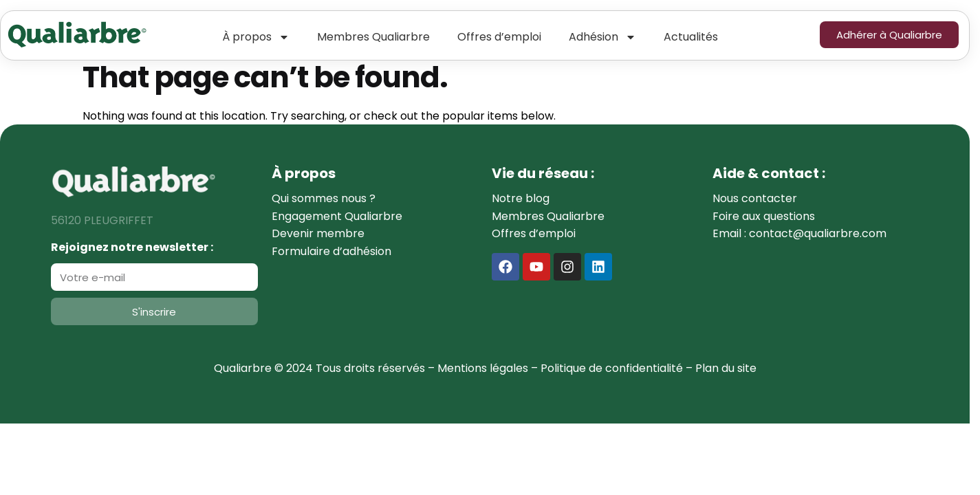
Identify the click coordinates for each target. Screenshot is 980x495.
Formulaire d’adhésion (331, 251)
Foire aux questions (764, 216)
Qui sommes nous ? (324, 198)
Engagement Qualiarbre (337, 216)
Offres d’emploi (499, 37)
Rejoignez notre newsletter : (132, 247)
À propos (256, 37)
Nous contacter (755, 198)
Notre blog (521, 198)
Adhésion (602, 37)
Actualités (691, 37)
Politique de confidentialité (612, 368)
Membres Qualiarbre (373, 37)
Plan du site (726, 368)
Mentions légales (483, 368)
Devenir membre (318, 233)
